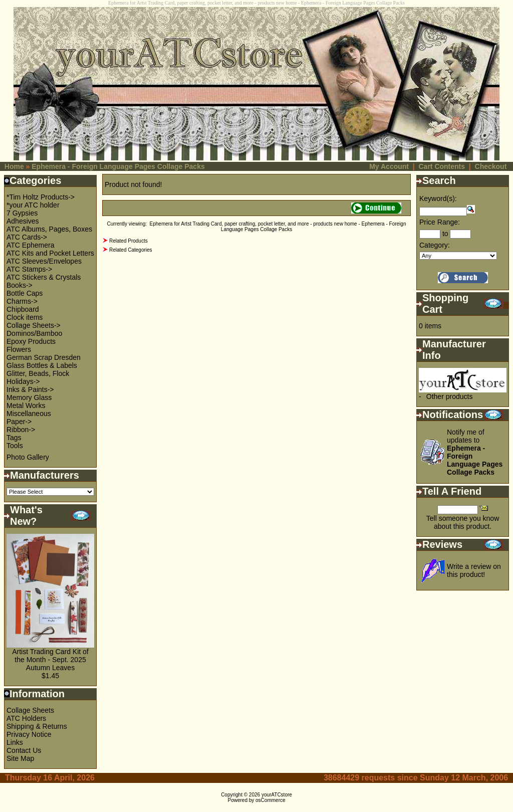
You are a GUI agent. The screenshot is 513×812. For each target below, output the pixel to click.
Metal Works (26, 405)
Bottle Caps (25, 293)
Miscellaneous (29, 414)
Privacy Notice (29, 734)
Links (15, 742)
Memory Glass (29, 397)
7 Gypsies (22, 213)
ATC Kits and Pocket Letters (50, 253)
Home (14, 166)
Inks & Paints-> (30, 389)
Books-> (20, 285)
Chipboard (23, 309)
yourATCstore (277, 795)
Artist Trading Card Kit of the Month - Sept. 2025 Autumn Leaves (50, 660)
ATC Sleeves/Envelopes (44, 261)
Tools (15, 446)
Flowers (19, 349)
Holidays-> (23, 381)
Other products (450, 396)
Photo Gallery (28, 457)
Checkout (491, 166)
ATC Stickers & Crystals (44, 277)
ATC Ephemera (30, 245)
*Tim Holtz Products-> (41, 197)
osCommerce (270, 800)
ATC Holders (26, 718)
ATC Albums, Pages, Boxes (49, 229)
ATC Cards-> (27, 237)
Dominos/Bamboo (34, 333)
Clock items (25, 317)
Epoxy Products (31, 341)
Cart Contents (442, 166)
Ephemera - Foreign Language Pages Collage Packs (118, 166)
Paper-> (19, 422)
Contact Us (24, 750)
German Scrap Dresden (44, 357)
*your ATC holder (33, 205)
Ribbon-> (21, 430)
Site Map (20, 758)
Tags (14, 438)
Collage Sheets (30, 710)
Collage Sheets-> (34, 325)
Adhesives (23, 221)
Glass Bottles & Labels (42, 365)
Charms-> (22, 301)
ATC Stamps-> (29, 269)
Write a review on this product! (474, 570)
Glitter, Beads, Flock (38, 373)
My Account (389, 166)
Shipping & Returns (37, 726)
